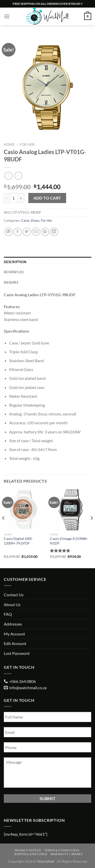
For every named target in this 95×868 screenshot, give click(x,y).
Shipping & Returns (31, 854)
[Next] (91, 528)
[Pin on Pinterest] (45, 232)
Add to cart (47, 198)
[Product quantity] (14, 198)
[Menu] (7, 16)
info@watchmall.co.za (28, 688)
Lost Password (17, 653)
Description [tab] (15, 262)
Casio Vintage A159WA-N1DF (69, 541)
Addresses (13, 624)
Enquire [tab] (11, 282)
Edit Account (15, 643)
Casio (25, 220)
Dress (35, 220)
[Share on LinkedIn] (54, 232)
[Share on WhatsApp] (8, 232)
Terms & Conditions (62, 850)
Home (9, 144)
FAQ (8, 614)
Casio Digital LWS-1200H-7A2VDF (18, 541)
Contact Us (14, 595)
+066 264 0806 (22, 681)
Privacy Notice (28, 850)
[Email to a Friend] (36, 232)
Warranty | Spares (66, 854)
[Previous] (4, 528)
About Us (12, 604)
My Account (14, 634)
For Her (27, 144)
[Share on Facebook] (18, 232)
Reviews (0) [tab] (14, 272)
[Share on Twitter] (27, 232)
